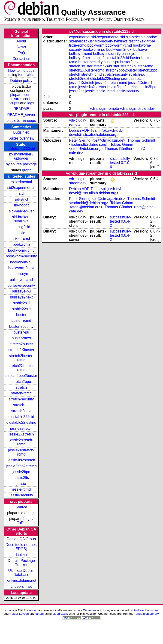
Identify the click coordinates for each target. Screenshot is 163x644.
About (21, 41)
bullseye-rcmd (21, 280)
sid (21, 193)
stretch (21, 387)
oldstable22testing (21, 422)
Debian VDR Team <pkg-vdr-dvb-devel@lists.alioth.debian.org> (96, 133)
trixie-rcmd (21, 239)
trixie (21, 233)
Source (21, 507)
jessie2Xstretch (21, 434)
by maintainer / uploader (21, 156)
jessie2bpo (21, 472)
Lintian (21, 555)
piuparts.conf (21, 95)
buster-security (21, 326)
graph (27, 170)
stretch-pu (21, 405)
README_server (21, 115)
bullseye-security (21, 285)
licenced (32, 610)
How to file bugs (21, 70)
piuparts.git (60, 614)
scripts (14, 103)
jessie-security (21, 495)
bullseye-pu (21, 291)
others (39, 614)
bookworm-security (21, 256)
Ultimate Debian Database (21, 573)
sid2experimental (21, 188)
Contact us (21, 59)
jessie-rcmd (21, 489)
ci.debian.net (21, 586)
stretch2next (21, 411)
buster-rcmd (21, 321)
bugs (32, 513)
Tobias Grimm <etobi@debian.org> (101, 147)
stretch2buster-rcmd (21, 358)
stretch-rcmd (21, 393)
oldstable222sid (21, 149)
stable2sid (21, 303)
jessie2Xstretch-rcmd (21, 452)
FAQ (21, 53)
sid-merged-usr (21, 211)
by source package (21, 164)
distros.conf (21, 99)
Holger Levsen (19, 614)
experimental (21, 182)
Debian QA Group (21, 539)
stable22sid (21, 309)
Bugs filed (21, 132)
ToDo (21, 523)
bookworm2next (21, 268)
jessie (21, 484)
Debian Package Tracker (21, 563)
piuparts (9, 610)
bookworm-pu (21, 262)
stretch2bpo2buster (21, 376)
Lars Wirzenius (86, 610)
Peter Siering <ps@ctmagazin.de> (97, 140)
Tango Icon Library (146, 614)
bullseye (21, 274)
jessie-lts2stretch (21, 460)
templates (26, 75)
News (21, 47)
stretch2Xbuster (21, 350)
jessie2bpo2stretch (21, 466)
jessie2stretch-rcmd (21, 442)
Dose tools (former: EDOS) (21, 547)
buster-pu (21, 332)
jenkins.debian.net (21, 580)
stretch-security (21, 399)
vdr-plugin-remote (104, 109)
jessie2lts (21, 478)
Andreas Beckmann (146, 610)
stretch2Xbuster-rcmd (21, 368)
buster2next (21, 338)
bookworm (21, 244)
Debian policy (21, 81)
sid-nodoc (21, 205)
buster (21, 315)
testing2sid (21, 227)
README (21, 109)
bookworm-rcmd (21, 250)
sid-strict (21, 199)
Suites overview (21, 138)
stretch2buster (21, 344)
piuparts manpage (21, 121)
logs (31, 103)
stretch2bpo (21, 382)
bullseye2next (21, 297)
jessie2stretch (21, 428)
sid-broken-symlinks (21, 219)
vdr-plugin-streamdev (137, 109)
